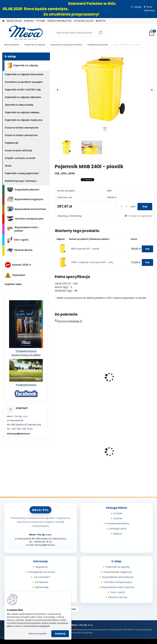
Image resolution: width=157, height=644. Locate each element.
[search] (100, 34)
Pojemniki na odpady (35, 45)
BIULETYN (101, 21)
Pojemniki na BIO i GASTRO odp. (23, 90)
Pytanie (118, 518)
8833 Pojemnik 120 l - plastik (85, 249)
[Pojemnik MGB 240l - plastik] (105, 90)
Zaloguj (138, 7)
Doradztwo (42, 582)
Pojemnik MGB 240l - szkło (69, 375)
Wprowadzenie (12, 45)
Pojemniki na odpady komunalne (66, 45)
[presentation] (58, 90)
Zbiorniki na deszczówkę (19, 105)
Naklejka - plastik (135, 374)
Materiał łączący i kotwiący (21, 181)
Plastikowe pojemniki (98, 45)
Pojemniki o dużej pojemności (22, 173)
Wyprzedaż (15, 275)
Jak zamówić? (42, 577)
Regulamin (42, 567)
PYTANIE (41, 21)
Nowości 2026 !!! (18, 265)
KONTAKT (29, 21)
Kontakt (118, 513)
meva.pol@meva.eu (18, 434)
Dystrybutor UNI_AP (68, 450)
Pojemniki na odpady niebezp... (23, 112)
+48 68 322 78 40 (43, 542)
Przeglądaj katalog (26, 351)
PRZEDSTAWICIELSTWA (59, 21)
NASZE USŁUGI (14, 21)
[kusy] (119, 207)
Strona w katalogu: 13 (68, 321)
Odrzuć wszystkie (37, 634)
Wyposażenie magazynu (25, 199)
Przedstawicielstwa (118, 524)
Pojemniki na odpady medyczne (24, 120)
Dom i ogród (18, 240)
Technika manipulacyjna (25, 219)
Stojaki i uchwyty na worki (20, 158)
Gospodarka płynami (23, 190)
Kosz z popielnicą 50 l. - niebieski (104, 450)
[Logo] (23, 33)
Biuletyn (118, 534)
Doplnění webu (13, 284)
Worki (8, 166)
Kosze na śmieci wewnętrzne (22, 128)
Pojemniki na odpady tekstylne (23, 97)
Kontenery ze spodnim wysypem (24, 82)
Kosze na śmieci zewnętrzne (21, 135)
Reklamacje (42, 587)
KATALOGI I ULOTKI (84, 21)
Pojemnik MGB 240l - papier (103, 375)
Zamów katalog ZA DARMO (26, 355)
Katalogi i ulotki (118, 529)
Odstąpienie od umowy (42, 572)
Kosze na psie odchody (18, 150)
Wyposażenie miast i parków (23, 229)
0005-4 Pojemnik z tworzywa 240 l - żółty (92, 262)
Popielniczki (12, 143)
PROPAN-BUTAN (20, 250)
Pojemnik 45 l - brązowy (139, 450)
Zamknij (60, 634)
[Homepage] (3, 21)
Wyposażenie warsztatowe (26, 209)
